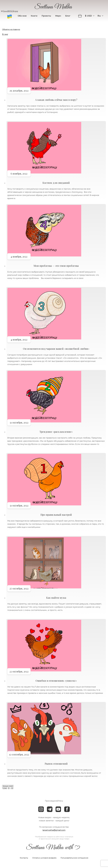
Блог (68, 16)
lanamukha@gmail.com (54, 830)
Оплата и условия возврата (44, 858)
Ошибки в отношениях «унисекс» (56, 681)
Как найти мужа (56, 598)
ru (99, 16)
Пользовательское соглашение (74, 858)
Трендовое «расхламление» (56, 432)
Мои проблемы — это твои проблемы (56, 266)
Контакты (24, 858)
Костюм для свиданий (56, 183)
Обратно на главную (11, 29)
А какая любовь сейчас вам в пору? (56, 100)
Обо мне (22, 16)
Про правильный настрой (56, 515)
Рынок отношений (56, 764)
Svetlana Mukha (53, 7)
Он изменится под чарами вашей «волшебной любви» (56, 349)
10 (9, 788)
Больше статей (8, 786)
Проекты (46, 16)
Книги (34, 16)
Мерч (58, 16)
